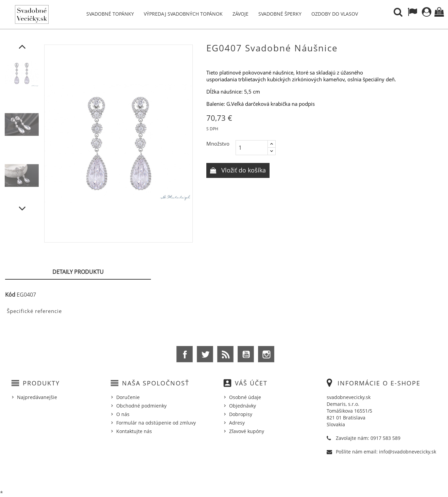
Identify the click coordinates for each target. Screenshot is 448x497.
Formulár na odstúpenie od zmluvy (156, 423)
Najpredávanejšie (37, 397)
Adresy (237, 423)
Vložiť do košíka (243, 170)
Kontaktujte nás (134, 431)
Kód (10, 295)
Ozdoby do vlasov (335, 14)
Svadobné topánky (110, 14)
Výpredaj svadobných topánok (183, 14)
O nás (123, 414)
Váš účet (251, 383)
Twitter (205, 354)
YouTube (246, 354)
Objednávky (243, 406)
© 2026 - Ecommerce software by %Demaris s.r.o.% (224, 474)
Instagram (266, 354)
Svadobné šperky (280, 14)
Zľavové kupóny (247, 431)
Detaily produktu (78, 272)
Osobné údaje (245, 397)
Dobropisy (241, 414)
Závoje (240, 14)
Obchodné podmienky (141, 406)
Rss (225, 354)
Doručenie (128, 397)
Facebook (185, 354)
